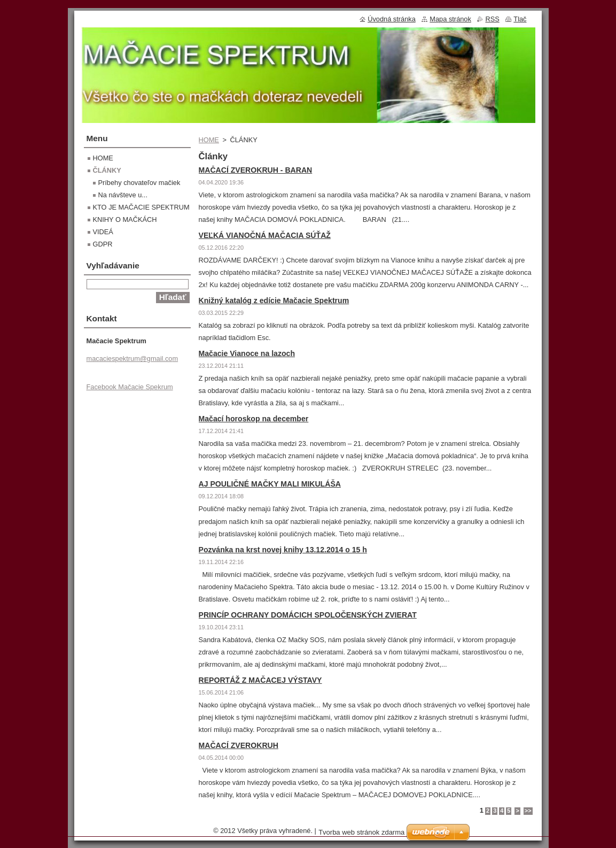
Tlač (520, 19)
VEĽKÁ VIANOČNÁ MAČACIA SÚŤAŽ (265, 235)
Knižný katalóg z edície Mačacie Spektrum (274, 300)
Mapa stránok (450, 19)
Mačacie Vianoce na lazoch (247, 353)
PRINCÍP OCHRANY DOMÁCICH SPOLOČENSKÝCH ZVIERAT (308, 615)
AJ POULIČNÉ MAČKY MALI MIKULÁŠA (270, 484)
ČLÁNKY (107, 170)
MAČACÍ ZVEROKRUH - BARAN (256, 170)
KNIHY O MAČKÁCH (125, 219)
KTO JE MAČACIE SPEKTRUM (141, 207)
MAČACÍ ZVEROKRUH (239, 745)
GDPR (103, 244)
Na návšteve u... (123, 195)
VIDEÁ (103, 232)
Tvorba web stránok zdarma (361, 832)
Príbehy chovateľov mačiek (139, 183)
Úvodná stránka (392, 19)
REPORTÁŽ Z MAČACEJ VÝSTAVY (260, 680)
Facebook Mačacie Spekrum (130, 387)
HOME (209, 140)
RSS (492, 19)
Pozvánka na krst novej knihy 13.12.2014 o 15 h (283, 550)
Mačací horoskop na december (254, 419)
